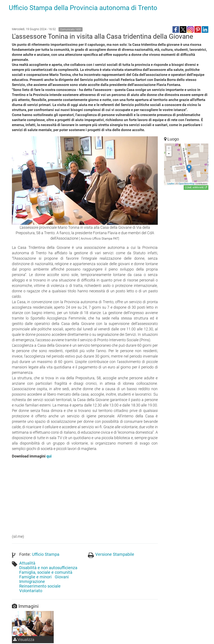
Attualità (27, 563)
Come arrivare (196, 188)
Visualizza (24, 640)
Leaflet (171, 184)
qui (49, 456)
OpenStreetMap (187, 184)
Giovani (62, 577)
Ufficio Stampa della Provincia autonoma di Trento (83, 8)
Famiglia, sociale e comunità (46, 572)
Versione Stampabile (115, 554)
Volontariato (31, 591)
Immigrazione (32, 581)
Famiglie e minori (35, 577)
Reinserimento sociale (40, 586)
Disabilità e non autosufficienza (48, 568)
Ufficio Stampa (46, 554)
